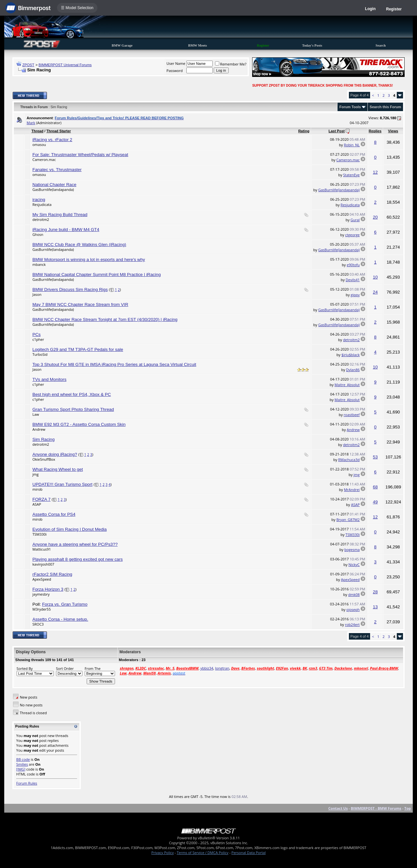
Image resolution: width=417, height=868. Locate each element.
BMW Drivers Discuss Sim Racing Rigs (70, 289)
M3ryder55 (42, 609)
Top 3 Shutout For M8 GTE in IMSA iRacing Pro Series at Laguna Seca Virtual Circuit (115, 364)
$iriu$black (351, 355)
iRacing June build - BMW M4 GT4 (66, 230)
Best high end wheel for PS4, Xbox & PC (72, 394)
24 (375, 292)
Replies (375, 131)
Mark (31, 123)
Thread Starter (58, 131)
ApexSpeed (42, 579)
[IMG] (21, 769)
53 (375, 457)
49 (375, 502)
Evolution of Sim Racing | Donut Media (70, 529)
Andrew (39, 429)
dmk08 (354, 594)
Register (394, 9)
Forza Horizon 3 (48, 589)
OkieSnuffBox (44, 459)
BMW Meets (198, 45)
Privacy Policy (163, 853)
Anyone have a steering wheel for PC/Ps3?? (75, 544)
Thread (38, 131)
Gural (355, 220)
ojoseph (353, 609)
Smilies (22, 764)
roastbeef (352, 415)
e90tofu (353, 265)
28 (375, 592)
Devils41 (353, 280)
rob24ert (352, 624)
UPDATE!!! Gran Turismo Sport (63, 484)
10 (375, 277)
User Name (176, 63)
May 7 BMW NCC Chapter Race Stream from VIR (80, 304)
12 (375, 172)
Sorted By (25, 668)
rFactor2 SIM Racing (52, 574)
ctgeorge (352, 235)
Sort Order (65, 668)
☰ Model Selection (77, 8)
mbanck (39, 264)
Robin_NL (352, 145)
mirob (38, 489)
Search (381, 45)
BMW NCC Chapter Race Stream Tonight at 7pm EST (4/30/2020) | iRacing (105, 319)
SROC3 (38, 624)
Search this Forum (386, 107)
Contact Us (338, 808)
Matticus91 (42, 549)
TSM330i (40, 534)
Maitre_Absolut (347, 385)
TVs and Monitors (50, 379)
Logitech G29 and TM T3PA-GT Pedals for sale (78, 349)
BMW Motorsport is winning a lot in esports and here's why (89, 260)
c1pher (38, 339)
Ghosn (38, 234)
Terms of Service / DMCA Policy (202, 853)
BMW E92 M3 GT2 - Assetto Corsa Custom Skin (79, 424)
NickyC (354, 564)
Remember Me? (231, 64)
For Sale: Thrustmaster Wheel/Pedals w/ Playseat (80, 155)
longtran (222, 668)
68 (375, 487)
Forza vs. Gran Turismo (65, 604)
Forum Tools (350, 107)
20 (375, 217)
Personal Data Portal (248, 853)
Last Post (337, 131)
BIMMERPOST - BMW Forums (376, 808)
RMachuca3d (349, 460)
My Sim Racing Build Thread (60, 215)
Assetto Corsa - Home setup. (60, 619)
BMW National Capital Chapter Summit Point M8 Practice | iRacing (97, 275)
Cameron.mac (44, 159)
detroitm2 (41, 219)
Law (36, 414)
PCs (37, 334)
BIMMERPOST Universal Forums (65, 65)
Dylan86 (353, 370)
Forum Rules (27, 783)
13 (375, 607)
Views (393, 131)
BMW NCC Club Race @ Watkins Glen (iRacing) (79, 245)
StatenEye (351, 175)
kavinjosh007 (43, 564)
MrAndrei (352, 490)
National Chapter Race (55, 185)
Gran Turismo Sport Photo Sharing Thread (73, 409)
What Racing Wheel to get (58, 469)
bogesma (352, 550)
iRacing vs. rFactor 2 (52, 140)
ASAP (37, 504)
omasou (39, 145)
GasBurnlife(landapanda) (53, 189)
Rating (304, 131)
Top (408, 808)
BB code (23, 759)
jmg (36, 474)
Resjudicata (42, 204)
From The (93, 668)
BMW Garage (122, 45)
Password (175, 71)
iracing (39, 200)
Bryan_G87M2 (348, 520)
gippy (355, 295)
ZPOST (29, 65)
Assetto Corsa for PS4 (54, 514)
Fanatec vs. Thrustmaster (57, 170)
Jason (37, 294)
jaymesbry (41, 594)
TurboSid (40, 354)
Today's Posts (312, 45)
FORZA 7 (42, 499)
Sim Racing (44, 439)
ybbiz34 (207, 668)
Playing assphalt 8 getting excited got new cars (78, 559)
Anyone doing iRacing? (55, 454)
